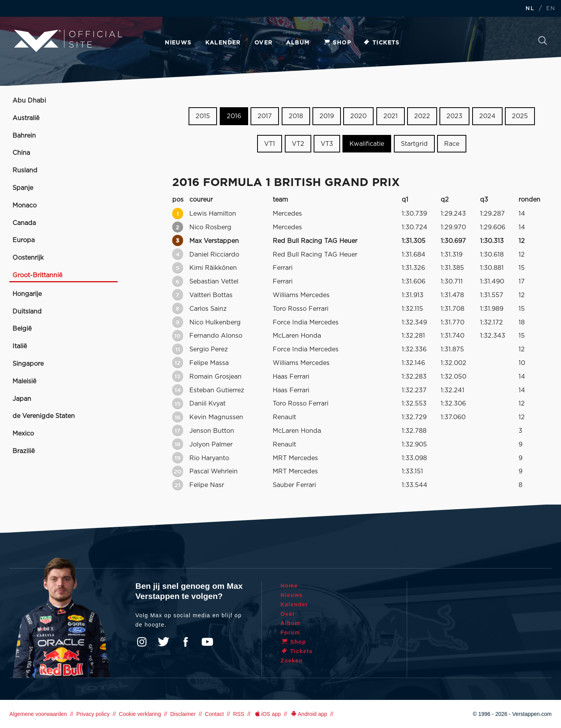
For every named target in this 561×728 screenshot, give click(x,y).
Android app (309, 714)
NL (530, 9)
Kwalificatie (367, 144)
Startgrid (414, 144)
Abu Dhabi (29, 101)
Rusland (25, 170)
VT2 (298, 144)
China (21, 153)
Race (452, 144)
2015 (203, 116)
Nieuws (178, 43)
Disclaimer (183, 714)
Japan (22, 399)
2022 (422, 116)
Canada (24, 223)
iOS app (267, 714)
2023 (454, 116)
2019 (327, 116)
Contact (214, 714)
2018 (296, 116)
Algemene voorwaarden (38, 714)
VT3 (327, 144)
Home (289, 586)
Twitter (164, 642)
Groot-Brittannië (37, 275)
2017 (265, 116)
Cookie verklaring (140, 714)
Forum (290, 632)
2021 (391, 116)
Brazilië (24, 451)
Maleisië (24, 381)
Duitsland (27, 312)
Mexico (23, 434)
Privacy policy (93, 714)
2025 (520, 116)
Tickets (381, 43)
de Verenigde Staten (44, 416)
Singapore (28, 364)
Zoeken (543, 41)
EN (551, 9)
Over (264, 43)
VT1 (270, 144)
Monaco (25, 205)
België (22, 329)
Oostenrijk (28, 258)
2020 (358, 116)
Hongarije (27, 294)
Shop (337, 43)
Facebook (185, 642)
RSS (239, 714)
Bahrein (24, 136)
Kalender (223, 43)
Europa (24, 240)
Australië (26, 118)
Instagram (142, 642)
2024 (487, 116)
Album (298, 43)
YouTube (207, 642)
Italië (20, 346)
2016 (234, 116)
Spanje (23, 188)
